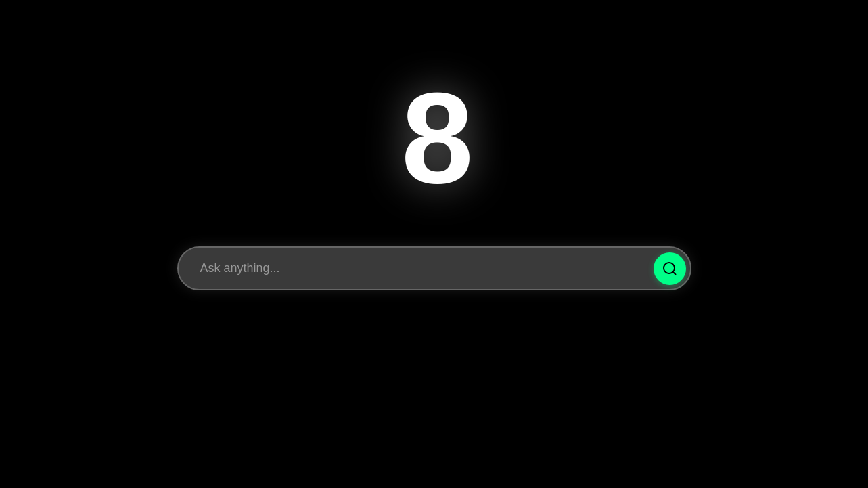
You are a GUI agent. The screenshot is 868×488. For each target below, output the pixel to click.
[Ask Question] (670, 269)
